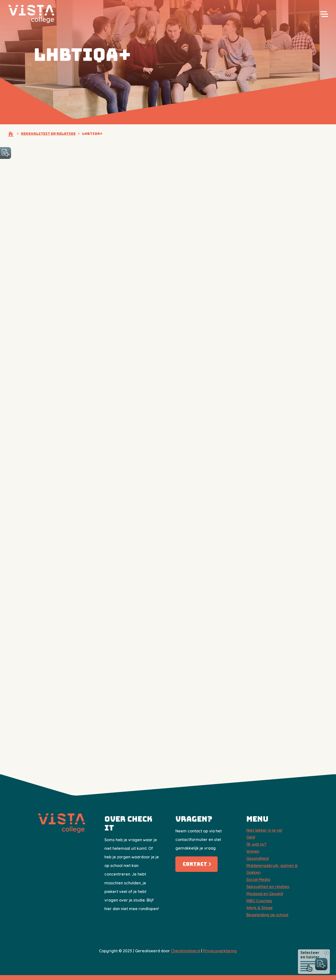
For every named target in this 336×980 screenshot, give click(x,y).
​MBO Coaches (259, 901)
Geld (251, 837)
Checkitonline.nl (186, 951)
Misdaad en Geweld (265, 894)
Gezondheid (258, 858)
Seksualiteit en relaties (268, 887)
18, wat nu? (256, 844)
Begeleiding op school (267, 915)
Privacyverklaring (220, 951)
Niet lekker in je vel (264, 830)
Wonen (253, 851)
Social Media (258, 879)
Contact (195, 864)
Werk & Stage (259, 908)
